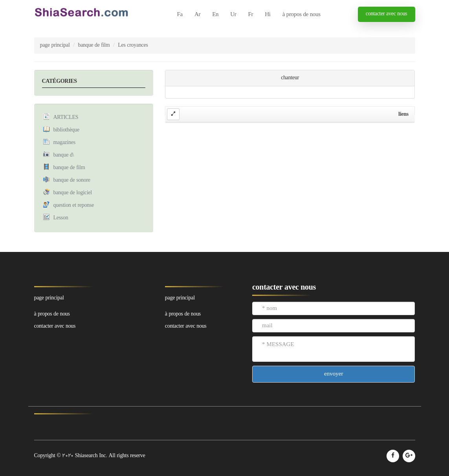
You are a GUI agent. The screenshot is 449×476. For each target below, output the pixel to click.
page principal (55, 45)
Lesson (61, 218)
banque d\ (64, 155)
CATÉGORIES (60, 81)
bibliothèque (66, 130)
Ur (233, 15)
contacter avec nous (387, 14)
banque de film (94, 45)
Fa (180, 15)
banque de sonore (72, 180)
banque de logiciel (73, 193)
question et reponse (74, 205)
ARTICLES (66, 118)
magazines (64, 143)
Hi (268, 15)
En (215, 15)
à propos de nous (301, 15)
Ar (197, 15)
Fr (250, 15)
